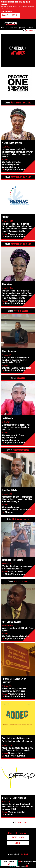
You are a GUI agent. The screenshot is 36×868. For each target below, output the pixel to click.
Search (31, 28)
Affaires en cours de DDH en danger (27, 862)
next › (20, 823)
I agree (5, 15)
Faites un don (14, 28)
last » (25, 823)
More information (7, 11)
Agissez (18, 843)
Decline (15, 15)
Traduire (32, 31)
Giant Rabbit (25, 854)
